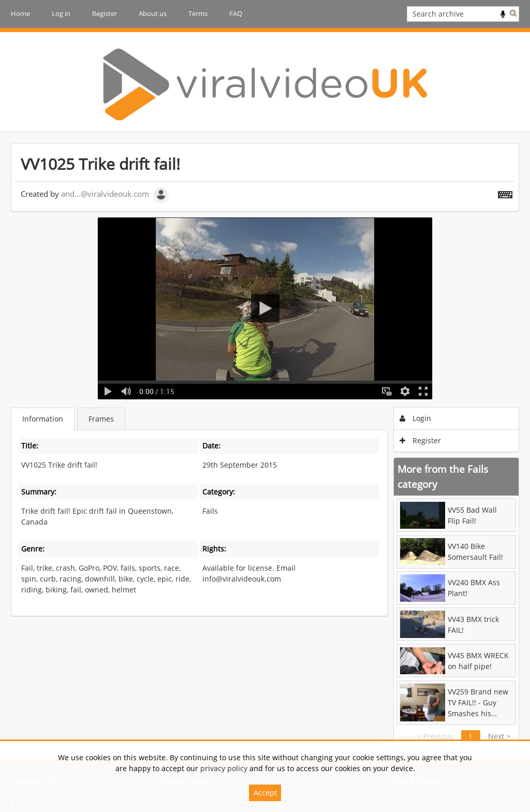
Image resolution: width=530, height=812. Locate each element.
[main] (265, 446)
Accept (265, 793)
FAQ (236, 13)
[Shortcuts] (505, 193)
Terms (198, 13)
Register (105, 13)
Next (499, 736)
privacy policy (224, 768)
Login (416, 418)
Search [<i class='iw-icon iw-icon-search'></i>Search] (513, 13)
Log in (61, 13)
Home (20, 13)
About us (153, 13)
